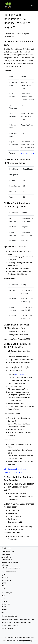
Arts (3, 612)
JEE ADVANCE (7, 580)
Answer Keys (6, 557)
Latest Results (7, 560)
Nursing (4, 609)
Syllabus (5, 565)
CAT (3, 575)
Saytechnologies (28, 641)
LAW (3, 599)
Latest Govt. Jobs (8, 552)
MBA (3, 596)
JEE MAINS (6, 578)
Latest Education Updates (11, 568)
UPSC (4, 586)
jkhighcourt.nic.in (28, 153)
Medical (4, 601)
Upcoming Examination (10, 562)
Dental (4, 607)
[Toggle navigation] (33, 5)
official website (20, 375)
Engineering (6, 604)
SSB (3, 589)
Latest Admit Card (8, 554)
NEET (4, 583)
